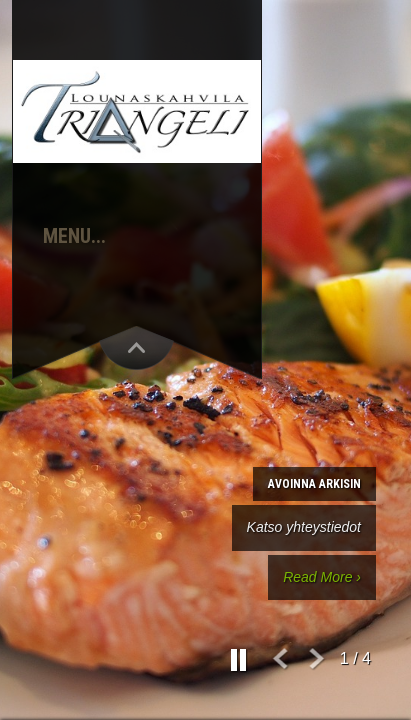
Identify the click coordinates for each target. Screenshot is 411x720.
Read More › (322, 577)
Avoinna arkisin (314, 484)
